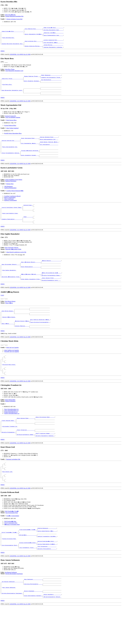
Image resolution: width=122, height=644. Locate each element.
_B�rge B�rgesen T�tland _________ (32, 290)
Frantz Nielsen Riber (10, 424)
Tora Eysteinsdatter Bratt (12, 544)
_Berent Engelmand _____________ (33, 628)
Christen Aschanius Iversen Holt (14, 19)
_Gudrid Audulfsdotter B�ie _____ (47, 563)
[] (2, 353)
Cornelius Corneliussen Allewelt (12, 206)
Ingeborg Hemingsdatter (10, 198)
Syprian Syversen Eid (10, 123)
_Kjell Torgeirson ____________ (26, 457)
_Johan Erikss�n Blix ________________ (13, 32)
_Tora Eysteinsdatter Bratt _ (10, 578)
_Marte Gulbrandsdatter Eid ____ (49, 147)
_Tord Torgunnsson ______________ (47, 580)
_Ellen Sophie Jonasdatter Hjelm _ (31, 296)
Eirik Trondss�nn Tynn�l (12, 543)
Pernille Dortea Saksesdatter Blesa (13, 140)
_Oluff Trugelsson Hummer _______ (45, 461)
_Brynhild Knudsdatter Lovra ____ (51, 297)
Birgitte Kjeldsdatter (10, 425)
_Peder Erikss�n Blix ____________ (53, 28)
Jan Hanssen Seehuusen (11, 606)
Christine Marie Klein (9, 386)
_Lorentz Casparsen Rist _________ (53, 42)
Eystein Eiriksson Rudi (9, 571)
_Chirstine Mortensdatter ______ (33, 619)
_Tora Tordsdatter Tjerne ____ (28, 581)
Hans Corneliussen (9, 209)
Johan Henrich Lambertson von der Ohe (16, 266)
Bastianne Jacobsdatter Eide (13, 487)
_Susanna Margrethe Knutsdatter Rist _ (12, 46)
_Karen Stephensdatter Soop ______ (53, 36)
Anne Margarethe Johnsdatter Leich (14, 73)
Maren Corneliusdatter (10, 208)
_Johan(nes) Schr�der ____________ (53, 33)
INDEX (3, 54)
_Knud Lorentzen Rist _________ (33, 43)
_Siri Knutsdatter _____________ (49, 152)
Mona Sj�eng (9, 320)
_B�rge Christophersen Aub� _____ (52, 289)
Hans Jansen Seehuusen (9, 623)
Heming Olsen (10, 194)
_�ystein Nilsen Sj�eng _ (22, 340)
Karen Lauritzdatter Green (10, 225)
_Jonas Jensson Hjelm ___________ (51, 294)
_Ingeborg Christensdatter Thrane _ (51, 81)
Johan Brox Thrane (10, 72)
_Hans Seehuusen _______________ (33, 614)
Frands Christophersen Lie (11, 436)
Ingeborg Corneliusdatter (11, 210)
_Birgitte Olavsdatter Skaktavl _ (45, 464)
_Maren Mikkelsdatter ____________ (31, 282)
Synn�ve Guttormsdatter (13, 548)
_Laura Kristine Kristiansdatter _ (40, 341)
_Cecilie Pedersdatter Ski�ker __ (47, 577)
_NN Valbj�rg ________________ (28, 567)
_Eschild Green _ (28, 216)
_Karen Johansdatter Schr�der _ (34, 35)
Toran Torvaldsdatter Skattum (13, 124)
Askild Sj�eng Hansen (9, 336)
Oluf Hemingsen (8, 196)
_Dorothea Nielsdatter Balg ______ (53, 30)
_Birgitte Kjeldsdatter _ (9, 459)
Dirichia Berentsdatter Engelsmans (14, 608)
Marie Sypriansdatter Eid (10, 155)
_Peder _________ (28, 230)
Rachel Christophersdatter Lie (12, 437)
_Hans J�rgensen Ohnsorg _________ (31, 276)
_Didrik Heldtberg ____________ (52, 632)
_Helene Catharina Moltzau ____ (33, 49)
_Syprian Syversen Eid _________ (11, 148)
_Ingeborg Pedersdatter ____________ (12, 232)
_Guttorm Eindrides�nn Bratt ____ (47, 574)
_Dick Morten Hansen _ (8, 329)
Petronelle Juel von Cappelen (12, 371)
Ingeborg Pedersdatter (11, 191)
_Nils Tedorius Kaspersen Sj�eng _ (40, 339)
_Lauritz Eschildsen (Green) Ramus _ (12, 218)
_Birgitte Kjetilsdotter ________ (47, 583)
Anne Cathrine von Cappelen (12, 370)
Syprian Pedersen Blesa (10, 132)
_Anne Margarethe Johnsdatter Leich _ (12, 96)
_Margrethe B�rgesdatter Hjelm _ (11, 293)
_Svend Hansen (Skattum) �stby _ (49, 150)
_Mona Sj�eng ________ (8, 343)
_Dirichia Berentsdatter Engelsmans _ (12, 630)
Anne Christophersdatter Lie (11, 434)
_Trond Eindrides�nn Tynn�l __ (28, 562)
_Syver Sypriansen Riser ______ (30, 145)
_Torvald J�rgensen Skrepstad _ (30, 159)
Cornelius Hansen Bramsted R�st (15, 201)
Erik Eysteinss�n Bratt (10, 553)
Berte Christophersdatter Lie (11, 433)
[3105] (2, 312)
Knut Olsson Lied (8, 502)
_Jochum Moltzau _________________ (53, 47)
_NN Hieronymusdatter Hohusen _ (52, 635)
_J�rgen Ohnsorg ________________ (51, 275)
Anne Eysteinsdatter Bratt (11, 555)
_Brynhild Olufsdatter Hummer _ (26, 462)
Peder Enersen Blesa (11, 127)
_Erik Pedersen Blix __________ (33, 29)
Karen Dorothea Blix (8, 39)
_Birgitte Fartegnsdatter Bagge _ (51, 291)
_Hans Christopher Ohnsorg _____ (11, 279)
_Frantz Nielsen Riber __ (9, 445)
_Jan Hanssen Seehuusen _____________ (12, 616)
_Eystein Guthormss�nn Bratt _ (28, 576)
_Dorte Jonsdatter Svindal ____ (30, 165)
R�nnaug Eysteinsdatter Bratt (12, 556)
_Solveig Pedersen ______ (22, 346)
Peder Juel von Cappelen (12, 367)
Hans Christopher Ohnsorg (12, 262)
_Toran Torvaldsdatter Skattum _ (11, 162)
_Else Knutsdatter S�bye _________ (53, 44)
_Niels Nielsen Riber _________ (26, 442)
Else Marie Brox (7, 89)
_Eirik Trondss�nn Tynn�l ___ (10, 564)
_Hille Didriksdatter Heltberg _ (33, 633)
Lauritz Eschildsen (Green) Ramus (14, 190)
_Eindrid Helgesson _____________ (47, 560)
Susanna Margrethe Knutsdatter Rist (14, 16)
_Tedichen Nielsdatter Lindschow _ (53, 50)
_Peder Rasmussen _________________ (51, 78)
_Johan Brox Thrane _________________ (12, 82)
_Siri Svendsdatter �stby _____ (30, 151)
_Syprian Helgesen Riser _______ (49, 144)
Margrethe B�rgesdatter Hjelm (13, 263)
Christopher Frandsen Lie (10, 452)
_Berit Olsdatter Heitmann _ (32, 85)
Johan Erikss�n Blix (10, 15)
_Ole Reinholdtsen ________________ (51, 84)
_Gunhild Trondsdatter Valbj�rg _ (47, 569)
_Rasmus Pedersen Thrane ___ (32, 80)
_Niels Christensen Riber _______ (45, 441)
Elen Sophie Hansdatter (9, 286)
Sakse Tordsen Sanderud (12, 135)
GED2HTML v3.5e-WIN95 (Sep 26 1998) (20, 57)
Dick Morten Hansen (10, 318)
